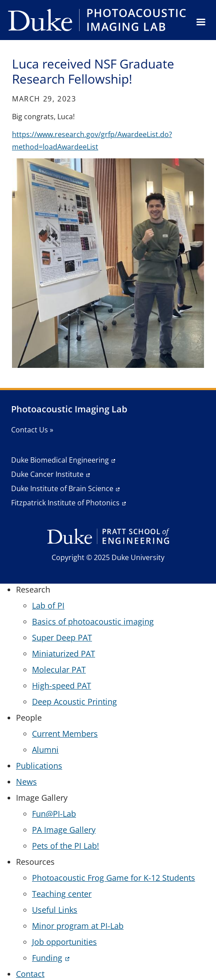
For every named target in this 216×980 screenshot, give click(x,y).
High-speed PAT (62, 686)
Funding (47, 958)
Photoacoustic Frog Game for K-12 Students (114, 878)
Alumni (45, 750)
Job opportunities (64, 942)
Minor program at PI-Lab (78, 926)
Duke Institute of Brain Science (62, 488)
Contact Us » (32, 430)
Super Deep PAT (62, 637)
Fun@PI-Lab (54, 814)
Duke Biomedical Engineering (60, 460)
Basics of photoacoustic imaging (93, 621)
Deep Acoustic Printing (74, 702)
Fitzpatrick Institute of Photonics (65, 503)
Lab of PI (48, 605)
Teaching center (62, 894)
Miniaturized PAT (64, 653)
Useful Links (55, 910)
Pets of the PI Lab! (66, 846)
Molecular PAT (59, 669)
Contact (30, 974)
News (26, 782)
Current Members (65, 734)
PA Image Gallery (64, 830)
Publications (39, 766)
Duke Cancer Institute (47, 474)
